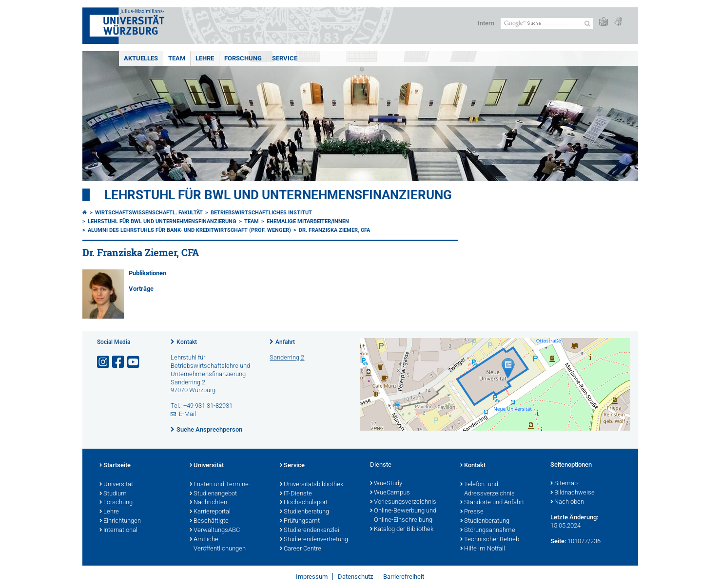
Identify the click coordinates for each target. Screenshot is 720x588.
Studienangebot (213, 494)
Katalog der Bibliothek (402, 530)
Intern (486, 23)
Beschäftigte (209, 521)
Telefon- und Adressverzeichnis (487, 489)
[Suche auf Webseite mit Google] (547, 24)
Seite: (558, 541)
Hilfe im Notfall (483, 549)
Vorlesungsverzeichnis (403, 502)
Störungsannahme (488, 531)
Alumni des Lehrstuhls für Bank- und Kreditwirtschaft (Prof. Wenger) (189, 230)
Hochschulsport (304, 503)
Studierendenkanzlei (310, 531)
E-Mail (187, 414)
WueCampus (390, 493)
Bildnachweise (573, 493)
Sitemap (564, 484)
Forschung (243, 58)
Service (285, 58)
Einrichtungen (120, 521)
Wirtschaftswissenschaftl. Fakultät (149, 213)
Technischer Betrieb (490, 540)
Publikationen (147, 273)
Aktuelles (141, 58)
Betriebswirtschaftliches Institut (261, 213)
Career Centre (301, 549)
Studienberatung (304, 512)
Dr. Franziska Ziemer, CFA (334, 230)
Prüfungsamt (300, 521)
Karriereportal (210, 512)
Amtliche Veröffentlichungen (218, 544)
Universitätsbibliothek (311, 485)
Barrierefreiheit (404, 577)
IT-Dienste (296, 494)
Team (177, 58)
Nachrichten (208, 503)
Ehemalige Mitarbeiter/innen (308, 221)
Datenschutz (355, 577)
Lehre (205, 58)
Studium (113, 494)
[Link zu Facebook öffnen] (119, 362)
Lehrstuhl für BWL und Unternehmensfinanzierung (278, 195)
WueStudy (386, 484)
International (118, 531)
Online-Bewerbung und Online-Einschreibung (403, 516)
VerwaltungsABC (215, 531)
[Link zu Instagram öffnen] (104, 362)
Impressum (312, 577)
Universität (116, 485)
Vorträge (141, 289)
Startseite (115, 466)
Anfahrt (285, 342)
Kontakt (187, 342)
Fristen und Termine (219, 485)
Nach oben (567, 502)
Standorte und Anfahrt (492, 503)
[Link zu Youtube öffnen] (134, 362)
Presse (472, 512)
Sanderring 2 (287, 357)
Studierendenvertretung (314, 540)
